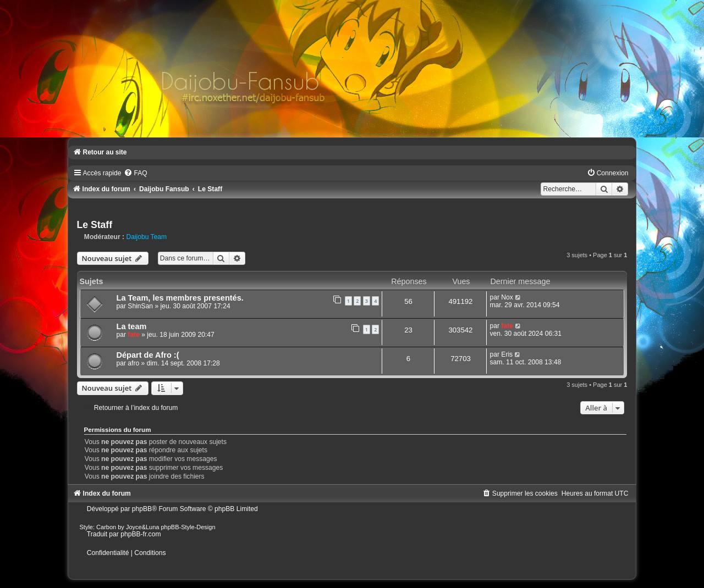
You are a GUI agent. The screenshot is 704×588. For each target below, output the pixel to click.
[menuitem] (135, 173)
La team (132, 326)
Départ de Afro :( (148, 355)
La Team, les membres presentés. (180, 298)
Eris (507, 354)
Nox (507, 297)
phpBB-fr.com (141, 534)
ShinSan (140, 306)
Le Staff (95, 225)
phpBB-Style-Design (188, 527)
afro (133, 363)
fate (134, 335)
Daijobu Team (146, 237)
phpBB (142, 509)
